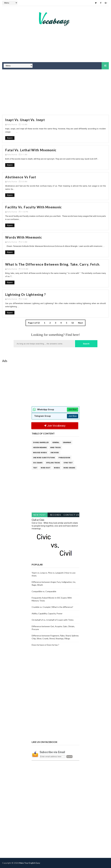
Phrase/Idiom (64, 458)
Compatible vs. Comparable (44, 591)
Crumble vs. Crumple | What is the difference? (52, 607)
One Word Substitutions (44, 458)
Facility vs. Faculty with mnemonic (33, 207)
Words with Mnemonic (24, 237)
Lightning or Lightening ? (25, 295)
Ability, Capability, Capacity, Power (47, 613)
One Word (55, 453)
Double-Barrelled (41, 443)
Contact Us (71, 515)
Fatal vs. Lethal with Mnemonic (31, 150)
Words (57, 468)
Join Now (73, 410)
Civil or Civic (38, 520)
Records (56, 515)
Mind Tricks (55, 448)
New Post (40, 515)
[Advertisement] (55, 51)
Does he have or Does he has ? (45, 645)
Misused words (40, 453)
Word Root (46, 468)
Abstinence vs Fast (21, 177)
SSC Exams (38, 463)
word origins (69, 468)
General (56, 443)
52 (73, 323)
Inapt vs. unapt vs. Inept (25, 120)
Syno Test (68, 463)
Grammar (67, 443)
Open (10, 138)
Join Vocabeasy (55, 426)
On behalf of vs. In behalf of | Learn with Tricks (53, 620)
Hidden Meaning (40, 448)
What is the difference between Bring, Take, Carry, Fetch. (53, 264)
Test (35, 468)
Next (81, 323)
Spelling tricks (53, 463)
